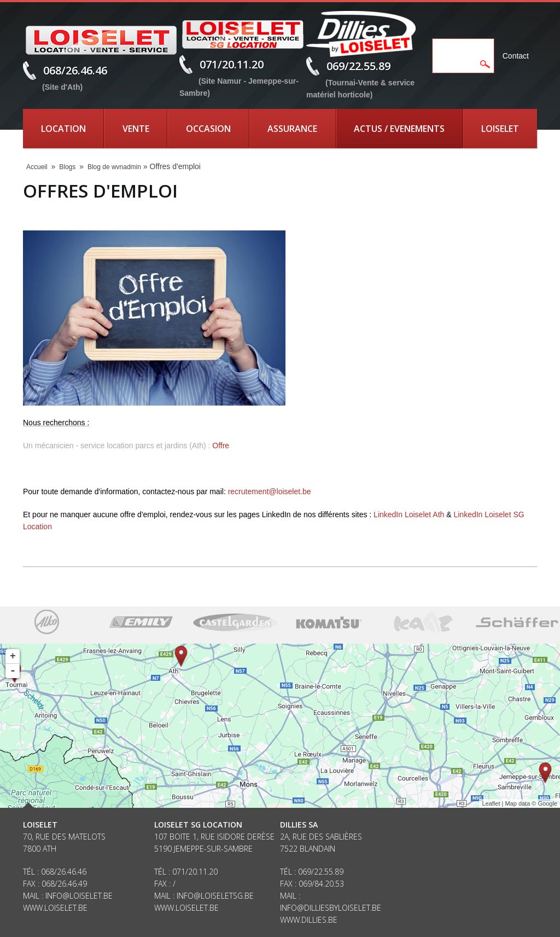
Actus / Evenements (399, 129)
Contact (516, 56)
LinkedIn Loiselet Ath (409, 514)
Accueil (37, 167)
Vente (136, 129)
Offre (221, 446)
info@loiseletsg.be (215, 896)
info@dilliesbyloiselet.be (331, 908)
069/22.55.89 (358, 66)
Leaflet (491, 803)
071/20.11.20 (232, 64)
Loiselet (500, 129)
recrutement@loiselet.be (270, 491)
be (333, 920)
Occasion (208, 129)
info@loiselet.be (79, 896)
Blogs (67, 167)
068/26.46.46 (75, 70)
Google (548, 803)
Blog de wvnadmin (114, 167)
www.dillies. (304, 920)
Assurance (292, 129)
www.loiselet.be (55, 908)
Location (63, 129)
